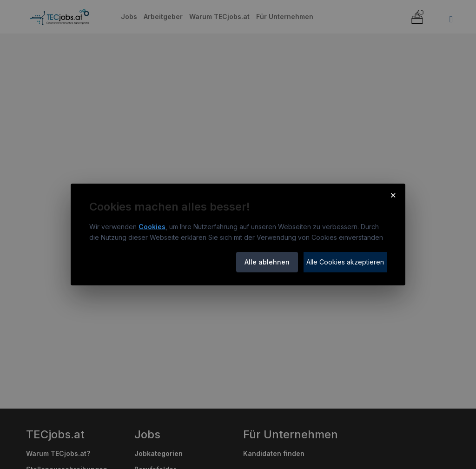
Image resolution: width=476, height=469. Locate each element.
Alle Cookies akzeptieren (345, 262)
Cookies (152, 227)
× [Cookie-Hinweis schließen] (393, 195)
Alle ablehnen (267, 262)
